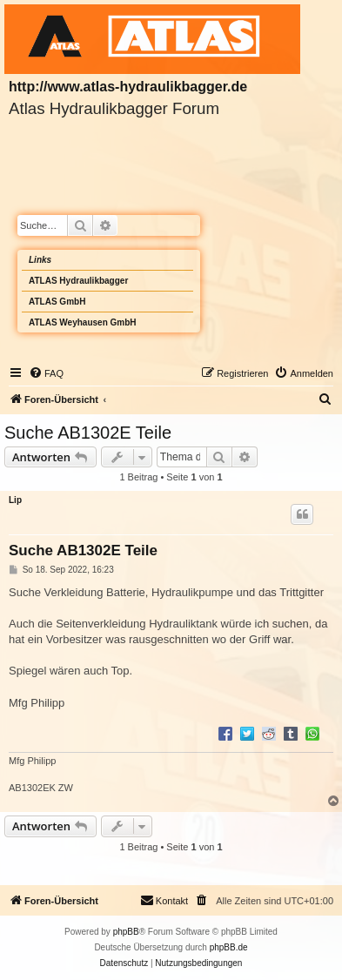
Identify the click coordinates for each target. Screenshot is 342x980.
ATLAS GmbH (57, 302)
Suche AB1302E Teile (88, 433)
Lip (15, 500)
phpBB (126, 932)
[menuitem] (46, 373)
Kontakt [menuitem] (164, 900)
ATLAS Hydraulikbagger (78, 281)
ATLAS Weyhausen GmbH (83, 322)
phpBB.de (229, 947)
